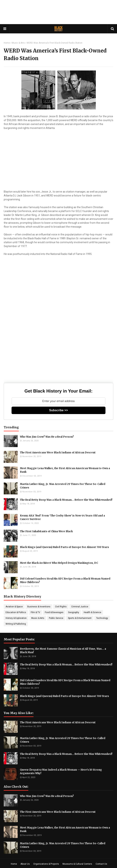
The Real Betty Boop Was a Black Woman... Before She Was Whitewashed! (66, 500)
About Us (25, 864)
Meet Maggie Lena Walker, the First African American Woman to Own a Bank (65, 470)
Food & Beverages (54, 612)
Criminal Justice (80, 607)
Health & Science (92, 612)
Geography (74, 612)
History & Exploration (16, 618)
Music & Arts (18, 43)
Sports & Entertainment (80, 618)
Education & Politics (16, 612)
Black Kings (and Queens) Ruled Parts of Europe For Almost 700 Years (64, 547)
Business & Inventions (39, 607)
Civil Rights (61, 607)
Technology (102, 618)
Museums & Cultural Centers (77, 864)
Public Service (56, 618)
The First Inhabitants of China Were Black (46, 531)
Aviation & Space (14, 607)
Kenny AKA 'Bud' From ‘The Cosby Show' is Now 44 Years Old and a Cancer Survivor (62, 517)
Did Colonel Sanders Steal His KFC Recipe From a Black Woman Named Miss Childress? (65, 581)
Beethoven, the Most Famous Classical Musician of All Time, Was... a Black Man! (63, 651)
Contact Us (101, 864)
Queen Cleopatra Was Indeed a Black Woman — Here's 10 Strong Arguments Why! (61, 772)
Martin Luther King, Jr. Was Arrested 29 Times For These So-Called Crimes (63, 486)
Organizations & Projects (46, 864)
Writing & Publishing (16, 624)
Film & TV (35, 612)
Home (7, 43)
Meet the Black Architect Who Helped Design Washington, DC (59, 563)
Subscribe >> (58, 410)
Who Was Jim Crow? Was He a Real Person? (47, 437)
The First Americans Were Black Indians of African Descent (58, 453)
